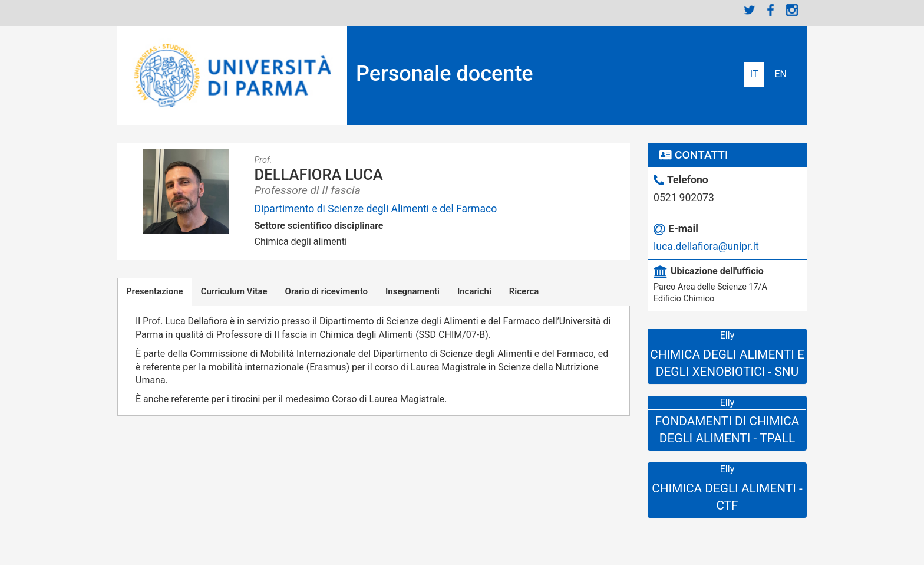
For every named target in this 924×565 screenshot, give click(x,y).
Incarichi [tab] (474, 291)
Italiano (754, 74)
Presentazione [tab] (155, 291)
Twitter (750, 10)
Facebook (771, 10)
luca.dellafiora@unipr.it (706, 247)
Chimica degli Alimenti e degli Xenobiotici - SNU (727, 363)
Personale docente (445, 74)
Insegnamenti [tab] (412, 291)
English (781, 74)
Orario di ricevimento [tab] (326, 291)
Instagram (792, 10)
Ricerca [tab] (524, 291)
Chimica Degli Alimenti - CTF (727, 497)
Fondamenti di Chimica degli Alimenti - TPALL (727, 430)
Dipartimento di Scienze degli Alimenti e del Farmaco (376, 209)
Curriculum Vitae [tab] (234, 291)
